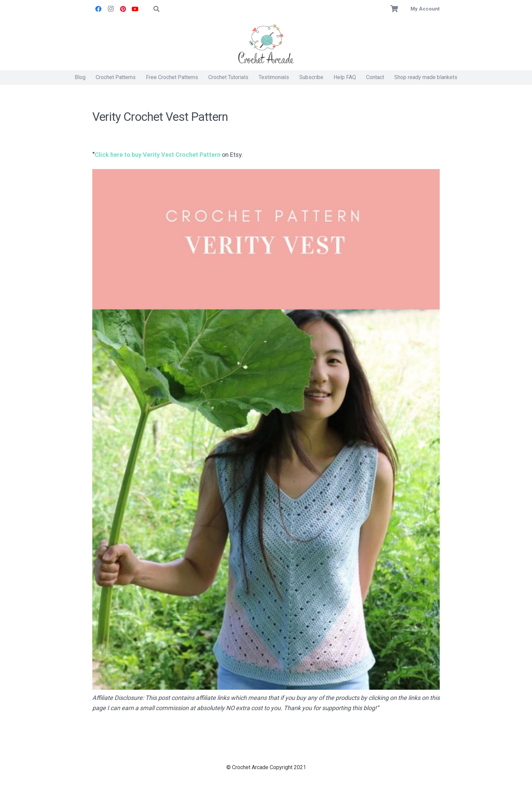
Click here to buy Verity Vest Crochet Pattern (158, 155)
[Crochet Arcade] (266, 44)
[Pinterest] (123, 9)
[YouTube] (135, 9)
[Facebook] (98, 9)
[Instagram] (111, 9)
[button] (156, 9)
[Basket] (395, 9)
